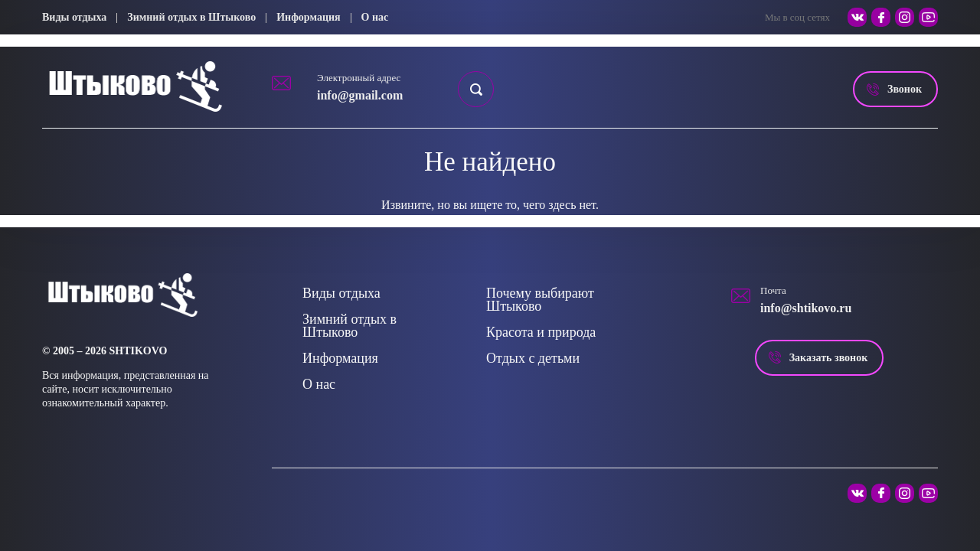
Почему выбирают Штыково (540, 300)
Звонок (905, 89)
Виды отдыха (74, 17)
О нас (375, 17)
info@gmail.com (360, 95)
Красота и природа (541, 332)
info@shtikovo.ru (806, 308)
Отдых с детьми (533, 358)
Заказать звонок (829, 358)
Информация (308, 17)
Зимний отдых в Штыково (191, 17)
